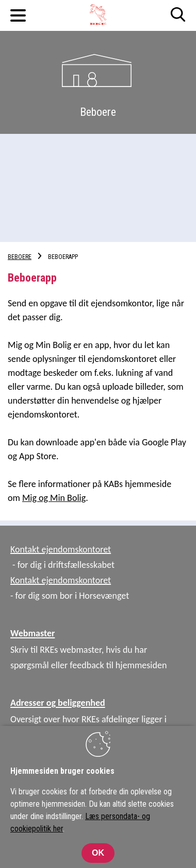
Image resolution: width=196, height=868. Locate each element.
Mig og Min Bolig (54, 498)
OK (98, 853)
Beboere (20, 257)
